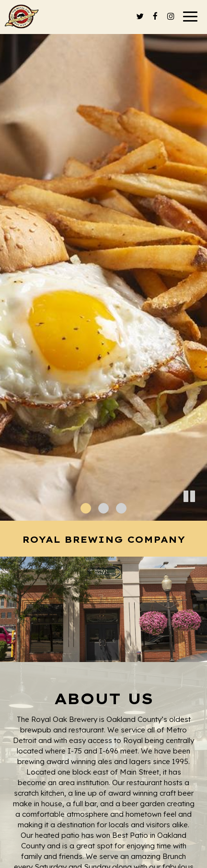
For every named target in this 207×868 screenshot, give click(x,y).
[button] (200, 514)
